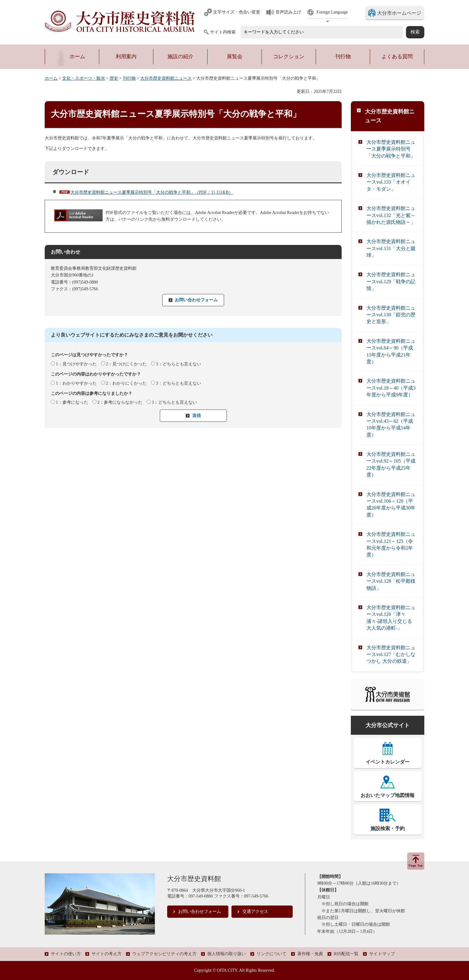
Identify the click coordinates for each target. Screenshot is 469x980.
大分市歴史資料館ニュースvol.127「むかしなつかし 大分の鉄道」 (391, 654)
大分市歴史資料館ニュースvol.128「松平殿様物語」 (391, 581)
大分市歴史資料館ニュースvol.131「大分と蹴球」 (391, 248)
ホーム (51, 78)
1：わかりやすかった (76, 383)
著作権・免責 (310, 954)
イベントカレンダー (388, 762)
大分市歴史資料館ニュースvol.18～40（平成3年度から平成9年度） (391, 388)
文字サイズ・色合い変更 (237, 12)
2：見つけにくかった (126, 364)
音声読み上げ (288, 12)
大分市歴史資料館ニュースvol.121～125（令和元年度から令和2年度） (391, 544)
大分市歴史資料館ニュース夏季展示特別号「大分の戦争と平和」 (391, 149)
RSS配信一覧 (346, 954)
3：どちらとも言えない (179, 364)
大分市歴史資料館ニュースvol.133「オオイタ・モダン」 (391, 182)
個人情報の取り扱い (227, 954)
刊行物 (129, 78)
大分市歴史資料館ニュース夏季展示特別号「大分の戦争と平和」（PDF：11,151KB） (152, 192)
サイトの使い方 (66, 954)
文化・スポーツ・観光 (84, 78)
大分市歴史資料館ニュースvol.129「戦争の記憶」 (391, 281)
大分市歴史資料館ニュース (166, 78)
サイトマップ (382, 954)
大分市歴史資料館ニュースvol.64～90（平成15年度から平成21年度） (391, 351)
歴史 (114, 78)
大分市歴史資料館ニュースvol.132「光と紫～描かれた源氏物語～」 (391, 215)
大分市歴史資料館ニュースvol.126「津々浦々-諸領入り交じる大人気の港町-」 (391, 618)
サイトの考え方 (107, 954)
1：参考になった (72, 402)
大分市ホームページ (399, 13)
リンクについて (272, 954)
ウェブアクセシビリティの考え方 (164, 954)
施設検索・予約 (388, 828)
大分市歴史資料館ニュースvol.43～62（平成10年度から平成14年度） (391, 425)
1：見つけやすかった (76, 364)
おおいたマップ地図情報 (388, 795)
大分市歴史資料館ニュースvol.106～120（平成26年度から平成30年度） (391, 505)
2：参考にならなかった (120, 402)
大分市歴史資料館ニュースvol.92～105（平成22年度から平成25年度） (391, 464)
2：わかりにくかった (126, 383)
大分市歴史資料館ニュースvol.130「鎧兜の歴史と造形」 (391, 315)
